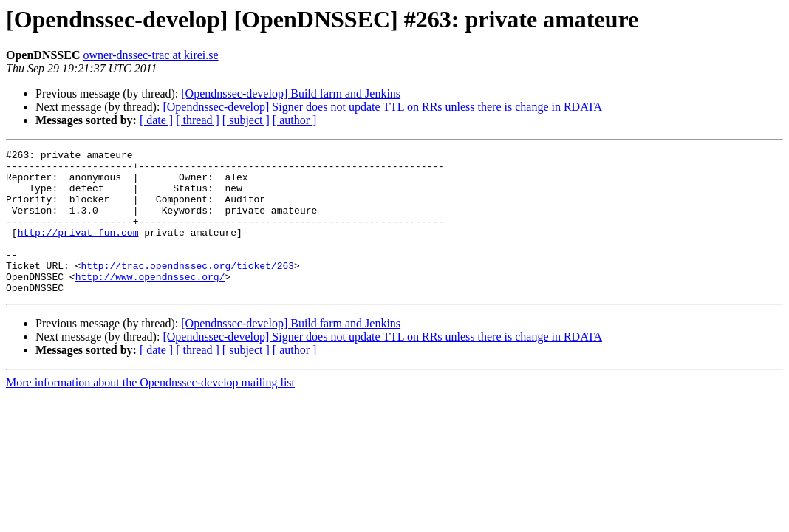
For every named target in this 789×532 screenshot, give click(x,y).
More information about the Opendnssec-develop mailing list (150, 411)
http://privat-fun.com (78, 250)
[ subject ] (246, 120)
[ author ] (295, 120)
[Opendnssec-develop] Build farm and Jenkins (291, 93)
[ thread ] (198, 120)
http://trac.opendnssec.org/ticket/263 (187, 290)
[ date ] (156, 120)
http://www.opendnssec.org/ (150, 303)
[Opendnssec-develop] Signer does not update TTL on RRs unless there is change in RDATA (382, 107)
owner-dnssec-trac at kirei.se (150, 55)
